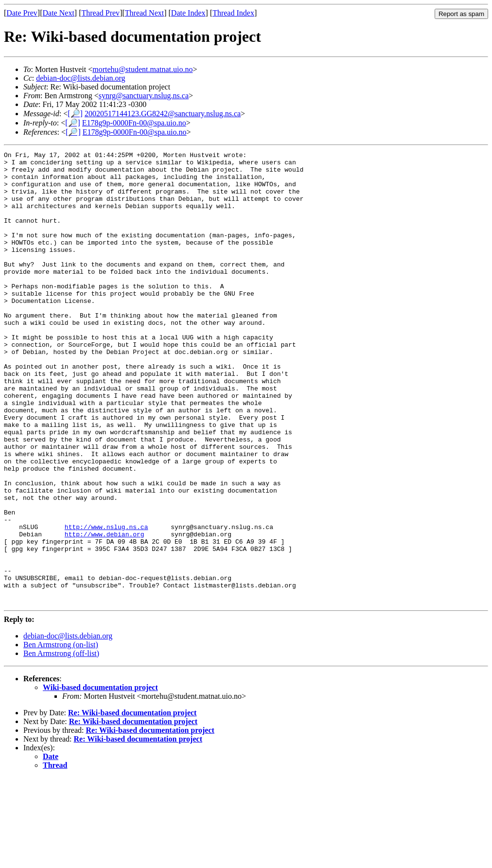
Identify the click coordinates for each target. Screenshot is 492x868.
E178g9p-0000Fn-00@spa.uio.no (134, 123)
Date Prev (22, 13)
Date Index (188, 13)
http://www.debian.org (105, 611)
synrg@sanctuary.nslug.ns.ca (144, 96)
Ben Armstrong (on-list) (61, 735)
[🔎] (75, 114)
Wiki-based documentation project (100, 778)
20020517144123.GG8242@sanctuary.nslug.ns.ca (163, 114)
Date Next (59, 13)
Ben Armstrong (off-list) (61, 744)
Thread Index (233, 13)
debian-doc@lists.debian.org (80, 78)
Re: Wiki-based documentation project (132, 803)
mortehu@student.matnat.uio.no (142, 69)
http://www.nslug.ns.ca (106, 602)
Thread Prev (100, 13)
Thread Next (144, 13)
